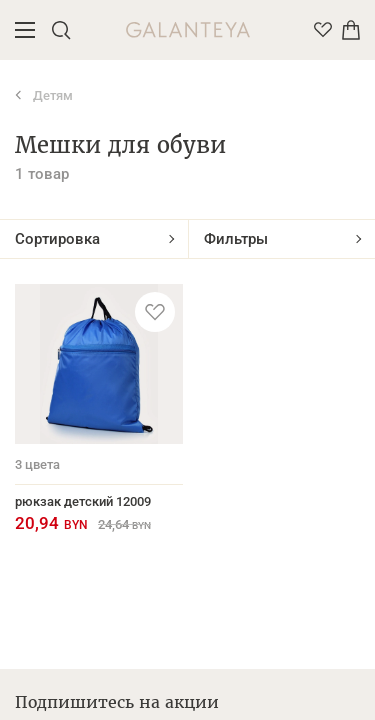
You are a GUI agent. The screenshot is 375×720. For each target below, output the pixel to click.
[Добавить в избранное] (155, 312)
